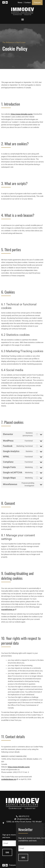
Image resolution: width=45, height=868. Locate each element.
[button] (22, 19)
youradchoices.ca (8, 609)
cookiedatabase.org (9, 779)
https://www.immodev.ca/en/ (22, 114)
